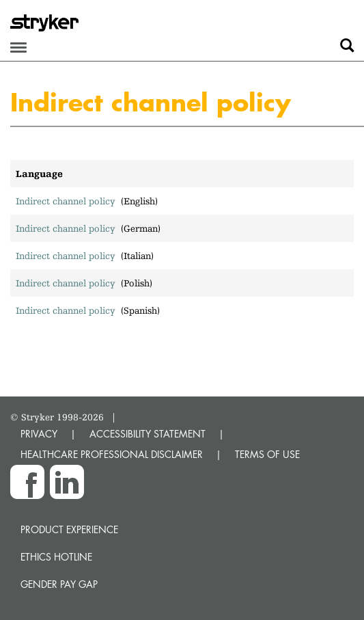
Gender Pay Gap (59, 584)
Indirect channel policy (66, 201)
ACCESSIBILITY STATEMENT (148, 434)
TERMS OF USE (267, 454)
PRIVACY (39, 434)
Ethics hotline (56, 557)
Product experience (69, 529)
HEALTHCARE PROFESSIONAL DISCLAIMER (112, 454)
